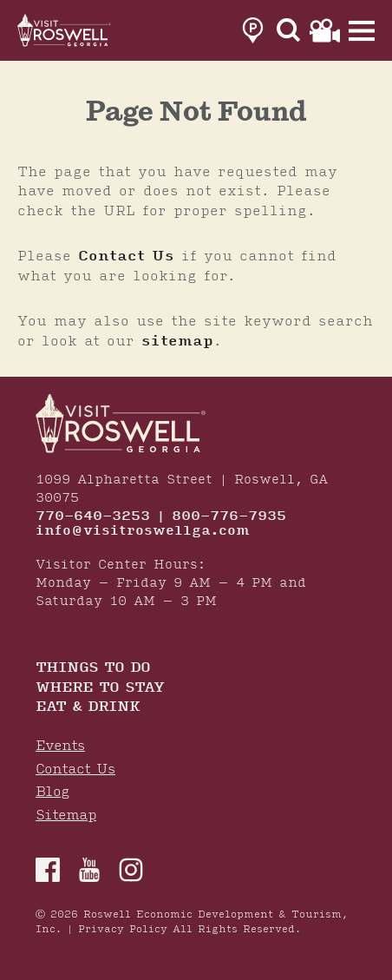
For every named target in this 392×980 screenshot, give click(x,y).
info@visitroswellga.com (143, 531)
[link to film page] (325, 30)
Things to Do (93, 669)
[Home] (65, 30)
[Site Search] (289, 30)
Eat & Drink (88, 708)
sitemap (177, 341)
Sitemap (66, 816)
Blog (52, 792)
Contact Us (126, 256)
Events (60, 746)
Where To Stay (100, 689)
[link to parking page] (253, 30)
